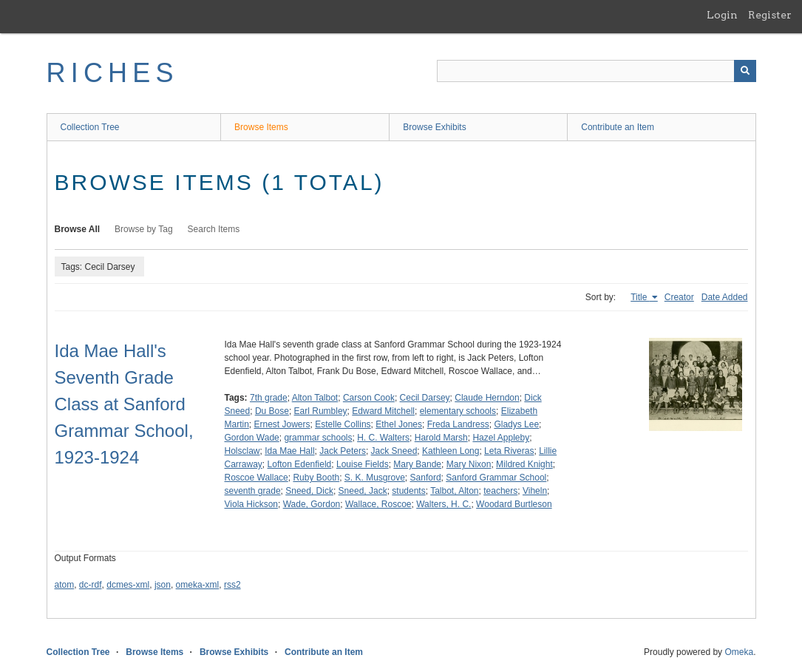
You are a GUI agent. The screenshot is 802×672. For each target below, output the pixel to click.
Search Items (214, 229)
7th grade (269, 398)
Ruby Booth (316, 478)
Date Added (725, 297)
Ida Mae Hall (289, 451)
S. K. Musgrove (375, 478)
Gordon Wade (252, 438)
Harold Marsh (441, 438)
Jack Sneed (394, 451)
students (408, 491)
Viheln (535, 491)
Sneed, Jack (363, 491)
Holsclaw (242, 451)
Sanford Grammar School (496, 478)
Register (770, 15)
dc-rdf (91, 585)
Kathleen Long (451, 451)
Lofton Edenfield (300, 464)
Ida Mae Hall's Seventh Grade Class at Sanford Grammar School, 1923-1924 (124, 404)
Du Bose (272, 411)
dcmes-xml (128, 585)
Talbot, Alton (454, 491)
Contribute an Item (618, 127)
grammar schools (318, 438)
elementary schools (458, 411)
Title (640, 297)
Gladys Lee (516, 424)
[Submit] (745, 71)
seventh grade (253, 491)
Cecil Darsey (425, 398)
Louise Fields (363, 464)
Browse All (78, 229)
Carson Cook (369, 398)
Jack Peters (343, 451)
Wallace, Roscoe (378, 504)
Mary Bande (417, 464)
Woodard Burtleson (514, 504)
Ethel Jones (399, 424)
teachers (500, 491)
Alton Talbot (315, 398)
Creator (679, 297)
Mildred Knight (524, 464)
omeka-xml (198, 585)
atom (65, 585)
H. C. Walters (383, 438)
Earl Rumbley (321, 411)
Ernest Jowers (282, 424)
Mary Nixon (469, 464)
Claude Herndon (487, 398)
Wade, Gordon (312, 504)
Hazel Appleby (501, 438)
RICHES (113, 73)
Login (722, 15)
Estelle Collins (343, 424)
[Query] (597, 71)
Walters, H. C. (444, 504)
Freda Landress (458, 424)
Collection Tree (90, 127)
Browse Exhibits (434, 127)
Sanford (426, 478)
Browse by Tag (144, 229)
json (163, 585)
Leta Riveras (509, 451)
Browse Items (261, 127)
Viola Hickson (251, 504)
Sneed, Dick (309, 491)
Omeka (739, 652)
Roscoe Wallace (256, 478)
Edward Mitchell (383, 411)
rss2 (232, 585)
